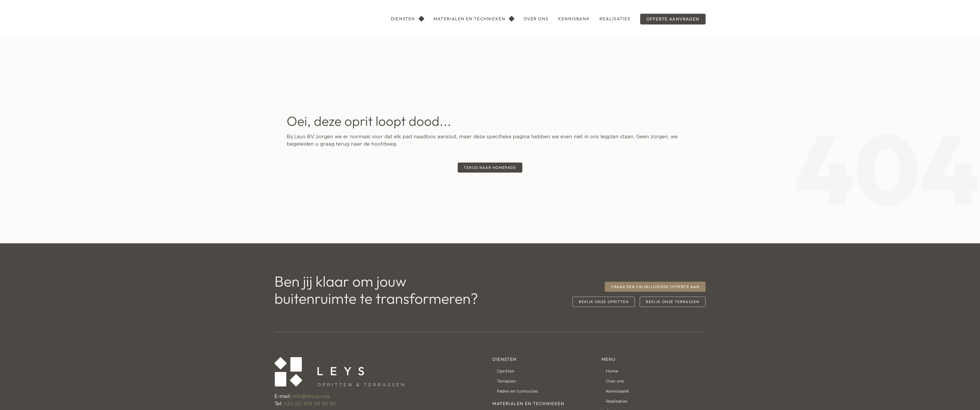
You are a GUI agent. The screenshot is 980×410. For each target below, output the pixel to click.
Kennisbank (621, 397)
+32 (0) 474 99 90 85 (310, 404)
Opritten (508, 373)
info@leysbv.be (311, 397)
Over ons (617, 385)
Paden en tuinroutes (522, 397)
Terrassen (509, 385)
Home (614, 373)
